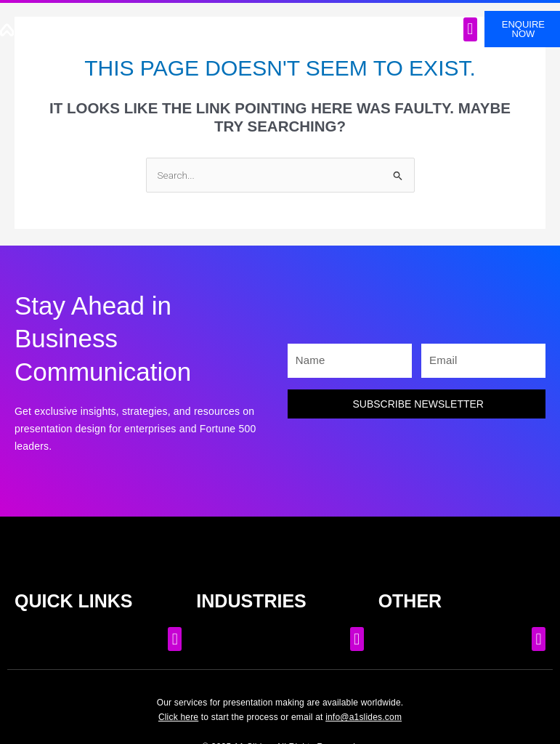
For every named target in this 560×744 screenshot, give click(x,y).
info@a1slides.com (364, 717)
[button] (470, 29)
